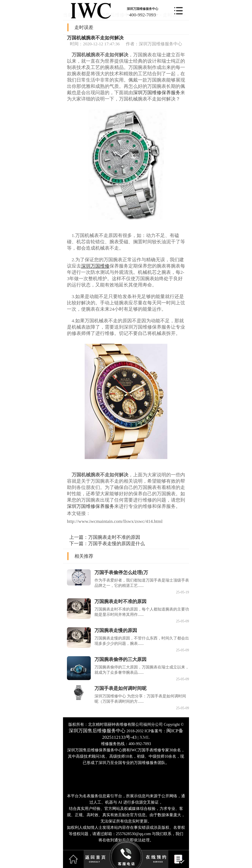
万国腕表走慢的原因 (116, 630)
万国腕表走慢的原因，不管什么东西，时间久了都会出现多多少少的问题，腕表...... (142, 641)
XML (145, 737)
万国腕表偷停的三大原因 (120, 659)
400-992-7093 (143, 15)
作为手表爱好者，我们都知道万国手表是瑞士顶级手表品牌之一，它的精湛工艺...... (142, 583)
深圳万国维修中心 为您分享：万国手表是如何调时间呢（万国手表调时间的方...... (140, 699)
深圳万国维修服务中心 (143, 9)
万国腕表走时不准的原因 (114, 537)
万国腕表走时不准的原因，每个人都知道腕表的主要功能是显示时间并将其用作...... (142, 612)
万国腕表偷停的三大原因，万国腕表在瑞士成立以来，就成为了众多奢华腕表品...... (142, 670)
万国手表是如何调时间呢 (120, 688)
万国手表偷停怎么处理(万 (121, 572)
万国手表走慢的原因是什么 (117, 544)
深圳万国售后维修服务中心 (97, 731)
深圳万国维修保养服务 (157, 93)
